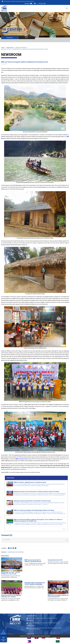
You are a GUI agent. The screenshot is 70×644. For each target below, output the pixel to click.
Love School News (19, 552)
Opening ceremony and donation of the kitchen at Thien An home (32, 501)
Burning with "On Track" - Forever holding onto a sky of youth (11, 573)
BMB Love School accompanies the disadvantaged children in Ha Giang (34, 510)
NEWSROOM (10, 38)
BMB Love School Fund (21, 459)
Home (3, 48)
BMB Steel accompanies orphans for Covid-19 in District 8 (58, 596)
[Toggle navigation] (67, 8)
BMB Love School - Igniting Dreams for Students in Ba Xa (30, 482)
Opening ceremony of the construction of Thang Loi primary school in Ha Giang (36, 492)
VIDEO (27, 38)
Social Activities (21, 48)
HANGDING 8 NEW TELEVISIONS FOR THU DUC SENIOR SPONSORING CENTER (35, 584)
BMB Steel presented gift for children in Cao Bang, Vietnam (33, 561)
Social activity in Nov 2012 (55, 560)
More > (64, 529)
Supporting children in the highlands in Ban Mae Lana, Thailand (11, 596)
